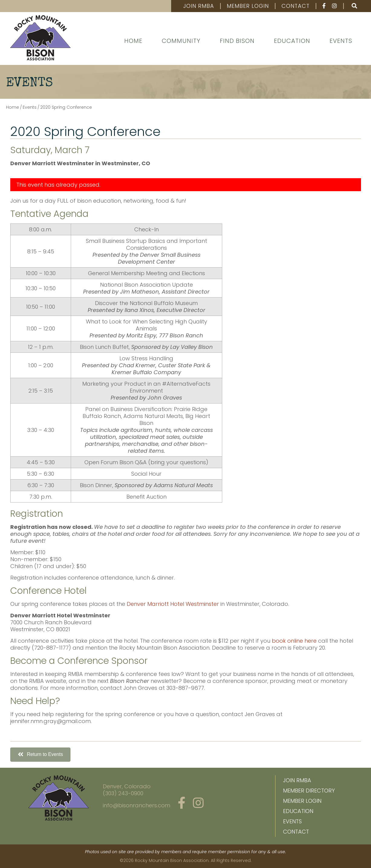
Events (341, 41)
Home (133, 41)
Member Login (248, 6)
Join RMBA (199, 6)
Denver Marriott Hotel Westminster (173, 604)
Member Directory (309, 791)
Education (292, 41)
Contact (296, 6)
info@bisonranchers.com (137, 805)
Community (181, 41)
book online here (294, 641)
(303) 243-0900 (123, 793)
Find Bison (237, 41)
